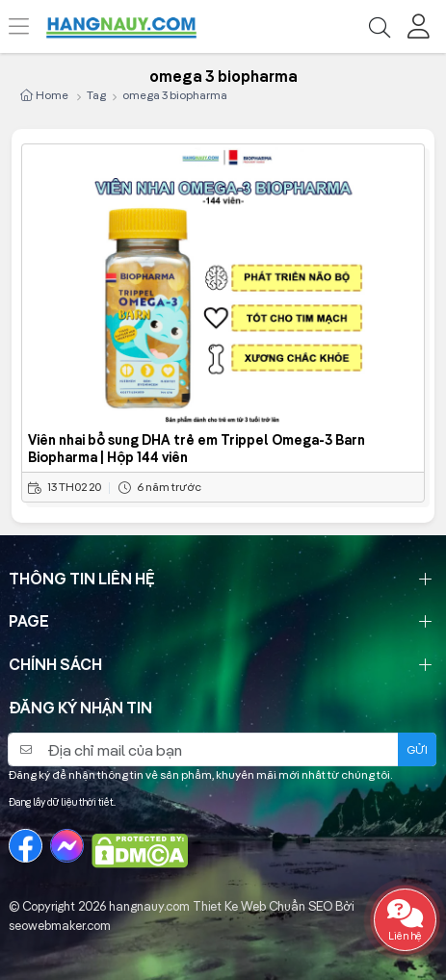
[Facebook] (26, 846)
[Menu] (29, 26)
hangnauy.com (149, 906)
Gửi (417, 749)
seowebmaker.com (60, 925)
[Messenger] (67, 846)
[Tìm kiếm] (379, 26)
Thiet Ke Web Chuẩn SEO (262, 906)
